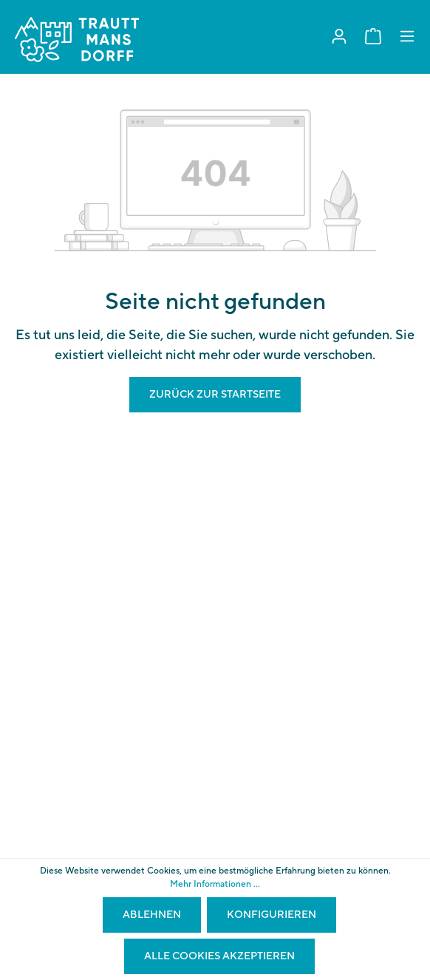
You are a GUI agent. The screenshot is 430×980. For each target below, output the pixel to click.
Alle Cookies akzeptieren (219, 956)
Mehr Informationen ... (215, 884)
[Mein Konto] (339, 37)
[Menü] (407, 37)
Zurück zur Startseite (215, 395)
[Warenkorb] (373, 37)
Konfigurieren (272, 915)
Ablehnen (152, 915)
